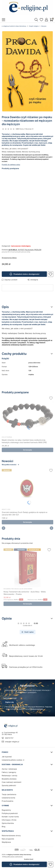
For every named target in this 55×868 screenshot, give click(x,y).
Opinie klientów (8, 823)
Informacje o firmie (9, 820)
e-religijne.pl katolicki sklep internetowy (14, 26)
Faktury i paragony (9, 772)
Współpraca (6, 842)
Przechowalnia (7, 801)
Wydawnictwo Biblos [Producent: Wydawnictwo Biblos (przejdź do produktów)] (9, 258)
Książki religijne (34, 26)
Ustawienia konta (8, 798)
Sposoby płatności (9, 785)
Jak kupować (7, 757)
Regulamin (16, 707)
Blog (4, 826)
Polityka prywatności (10, 813)
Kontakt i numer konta (10, 817)
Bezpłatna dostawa (9, 779)
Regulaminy (6, 810)
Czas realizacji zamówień (12, 782)
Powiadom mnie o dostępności (24, 274)
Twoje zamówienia (9, 794)
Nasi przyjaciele (8, 839)
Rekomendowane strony (11, 835)
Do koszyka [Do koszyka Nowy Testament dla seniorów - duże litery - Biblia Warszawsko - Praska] (27, 604)
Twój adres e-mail (10, 698)
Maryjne (44, 26)
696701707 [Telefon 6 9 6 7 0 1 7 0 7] (9, 738)
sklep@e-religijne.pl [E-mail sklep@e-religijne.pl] (12, 741)
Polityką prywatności (36, 709)
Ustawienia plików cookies (12, 760)
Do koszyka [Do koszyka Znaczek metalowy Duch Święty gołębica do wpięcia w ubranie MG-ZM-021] (27, 522)
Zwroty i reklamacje (9, 769)
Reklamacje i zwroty (9, 775)
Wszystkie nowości (10, 465)
